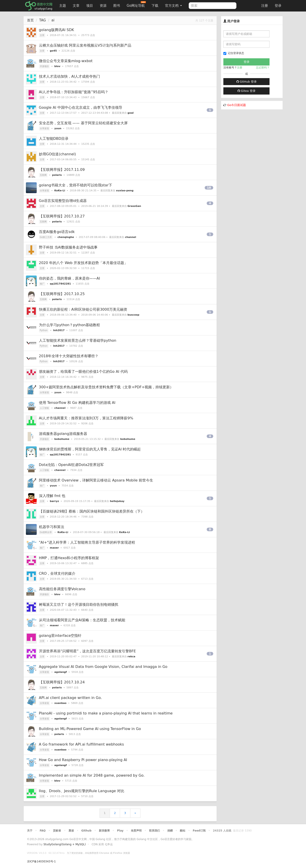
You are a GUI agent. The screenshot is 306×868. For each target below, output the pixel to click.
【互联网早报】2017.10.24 (62, 682)
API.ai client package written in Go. (70, 698)
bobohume (62, 439)
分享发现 (44, 128)
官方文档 (173, 6)
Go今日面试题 (237, 105)
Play (120, 831)
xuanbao (60, 703)
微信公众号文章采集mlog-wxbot (66, 61)
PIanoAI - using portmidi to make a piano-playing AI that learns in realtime (106, 713)
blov (57, 66)
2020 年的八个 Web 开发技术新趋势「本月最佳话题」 (83, 263)
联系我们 (154, 831)
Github (86, 831)
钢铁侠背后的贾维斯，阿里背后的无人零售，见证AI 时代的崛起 (90, 449)
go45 (53, 51)
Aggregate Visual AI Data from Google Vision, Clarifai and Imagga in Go (103, 667)
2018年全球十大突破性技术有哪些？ (69, 356)
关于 (30, 831)
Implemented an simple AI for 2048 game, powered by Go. (92, 775)
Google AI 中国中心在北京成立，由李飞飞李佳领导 (81, 107)
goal (130, 113)
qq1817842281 (60, 284)
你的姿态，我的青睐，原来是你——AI (70, 278)
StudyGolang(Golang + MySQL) (65, 844)
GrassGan (134, 206)
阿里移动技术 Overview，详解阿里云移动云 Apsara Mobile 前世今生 (96, 480)
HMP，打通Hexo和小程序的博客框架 (69, 558)
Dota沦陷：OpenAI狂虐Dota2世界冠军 (71, 465)
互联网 (43, 175)
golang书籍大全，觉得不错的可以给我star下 (76, 185)
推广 (42, 284)
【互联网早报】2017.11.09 (62, 170)
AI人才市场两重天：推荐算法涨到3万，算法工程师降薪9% (86, 418)
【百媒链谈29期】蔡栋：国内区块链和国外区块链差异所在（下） (92, 511)
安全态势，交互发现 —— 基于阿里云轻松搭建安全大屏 (83, 123)
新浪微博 (104, 831)
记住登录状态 (234, 53)
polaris (57, 175)
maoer (54, 548)
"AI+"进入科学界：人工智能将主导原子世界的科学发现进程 (87, 542)
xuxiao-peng (125, 191)
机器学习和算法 (52, 527)
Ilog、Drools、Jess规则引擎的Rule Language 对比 (82, 791)
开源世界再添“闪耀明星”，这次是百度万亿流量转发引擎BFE (87, 651)
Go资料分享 (46, 532)
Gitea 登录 (247, 91)
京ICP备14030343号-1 (41, 861)
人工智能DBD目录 (54, 139)
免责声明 (136, 831)
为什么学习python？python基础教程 (70, 325)
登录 (278, 6)
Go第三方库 (46, 237)
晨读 (71, 831)
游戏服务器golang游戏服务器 (63, 434)
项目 (90, 6)
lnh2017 (59, 330)
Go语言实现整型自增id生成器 (63, 201)
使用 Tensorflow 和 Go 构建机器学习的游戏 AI (77, 403)
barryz (54, 501)
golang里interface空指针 (60, 636)
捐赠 (170, 831)
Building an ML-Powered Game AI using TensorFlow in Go (90, 729)
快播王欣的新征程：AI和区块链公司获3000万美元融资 (83, 309)
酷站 (183, 831)
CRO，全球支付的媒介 (57, 573)
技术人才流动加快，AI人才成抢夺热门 (70, 76)
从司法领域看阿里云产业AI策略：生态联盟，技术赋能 (82, 620)
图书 (117, 6)
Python (44, 330)
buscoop (133, 315)
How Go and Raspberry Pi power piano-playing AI (83, 760)
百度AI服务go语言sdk (57, 232)
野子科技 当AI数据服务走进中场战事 (68, 247)
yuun (58, 128)
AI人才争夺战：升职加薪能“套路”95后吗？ (74, 92)
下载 (155, 6)
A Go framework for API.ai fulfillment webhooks (82, 744)
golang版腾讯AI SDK (57, 30)
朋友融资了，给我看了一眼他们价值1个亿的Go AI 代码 (83, 372)
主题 (63, 6)
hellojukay (117, 501)
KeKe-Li (60, 191)
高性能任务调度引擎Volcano (62, 589)
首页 (30, 20)
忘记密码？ (263, 68)
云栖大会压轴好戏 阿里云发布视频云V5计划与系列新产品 (85, 45)
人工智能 (44, 408)
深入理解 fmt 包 (52, 496)
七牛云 (109, 844)
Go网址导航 (136, 4)
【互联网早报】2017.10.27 (62, 216)
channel (130, 237)
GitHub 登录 (247, 82)
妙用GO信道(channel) (58, 154)
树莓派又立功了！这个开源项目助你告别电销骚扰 (79, 605)
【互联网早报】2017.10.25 (62, 294)
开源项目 (44, 66)
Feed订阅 (199, 831)
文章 (76, 6)
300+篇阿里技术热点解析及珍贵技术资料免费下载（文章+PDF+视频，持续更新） (106, 387)
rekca (131, 657)
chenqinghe (66, 237)
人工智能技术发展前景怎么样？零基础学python (78, 340)
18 (209, 188)
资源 (103, 6)
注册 (265, 6)
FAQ (43, 831)
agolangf (60, 672)
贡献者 (57, 831)
